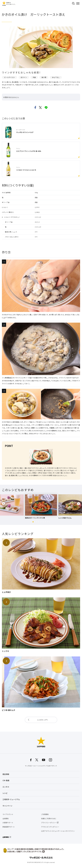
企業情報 (6, 837)
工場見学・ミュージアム (11, 799)
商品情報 (6, 774)
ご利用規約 (45, 814)
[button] (33, 522)
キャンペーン (7, 806)
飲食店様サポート (9, 827)
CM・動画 (6, 780)
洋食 (34, 77)
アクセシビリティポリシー (50, 827)
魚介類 (44, 77)
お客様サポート (8, 823)
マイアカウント (8, 814)
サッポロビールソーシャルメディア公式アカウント (41, 766)
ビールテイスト (10, 77)
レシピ (5, 793)
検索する (73, 3)
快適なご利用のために (49, 819)
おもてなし (56, 77)
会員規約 (6, 819)
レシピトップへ (43, 720)
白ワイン (24, 77)
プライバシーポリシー (49, 823)
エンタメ (6, 787)
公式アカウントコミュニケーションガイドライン (58, 831)
